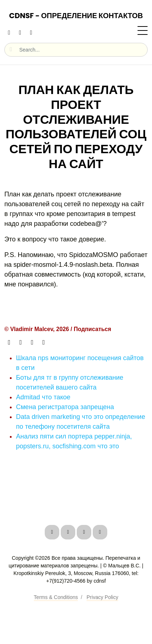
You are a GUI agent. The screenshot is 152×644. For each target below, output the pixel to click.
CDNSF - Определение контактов (76, 16)
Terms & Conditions (56, 597)
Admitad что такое (43, 397)
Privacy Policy (102, 597)
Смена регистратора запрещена (65, 407)
